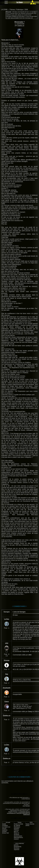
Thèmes (12, 10)
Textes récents (30, 824)
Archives (17, 834)
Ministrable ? (19, 22)
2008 (26, 10)
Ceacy (7, 701)
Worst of (17, 833)
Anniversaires (18, 836)
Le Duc (7, 619)
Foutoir (5, 831)
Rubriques (17, 827)
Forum (4, 828)
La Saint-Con (6, 827)
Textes (20, 822)
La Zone (20, 2)
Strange (7, 660)
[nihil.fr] (16, 845)
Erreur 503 (6, 833)
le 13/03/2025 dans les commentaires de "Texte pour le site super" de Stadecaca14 (18, 813)
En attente (17, 825)
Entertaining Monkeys (18, 847)
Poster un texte (19, 824)
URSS (27, 825)
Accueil (8, 822)
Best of (16, 831)
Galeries (5, 830)
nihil (7, 643)
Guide (4, 824)
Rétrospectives (18, 837)
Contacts (5, 825)
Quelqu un (21, 25)
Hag (7, 674)
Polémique (20, 10)
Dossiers (17, 828)
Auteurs (16, 839)
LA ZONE (4, 10)
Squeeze (17, 850)
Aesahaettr (7, 688)
